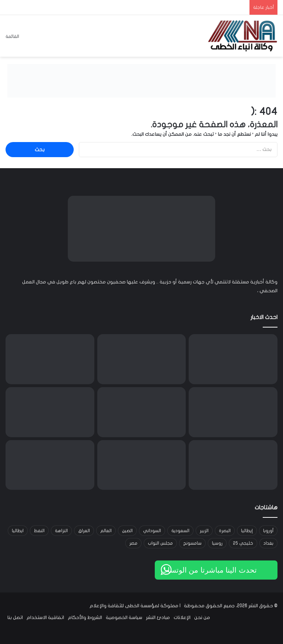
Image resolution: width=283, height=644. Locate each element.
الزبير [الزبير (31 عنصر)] (204, 531)
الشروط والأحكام (85, 618)
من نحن (202, 618)
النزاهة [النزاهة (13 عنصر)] (61, 531)
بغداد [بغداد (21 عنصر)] (268, 543)
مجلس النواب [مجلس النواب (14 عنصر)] (160, 543)
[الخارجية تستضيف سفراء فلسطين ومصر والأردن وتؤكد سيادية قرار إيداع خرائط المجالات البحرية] (142, 359)
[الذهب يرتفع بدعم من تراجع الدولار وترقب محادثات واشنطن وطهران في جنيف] (50, 465)
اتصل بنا (15, 618)
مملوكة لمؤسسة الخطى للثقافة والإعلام (134, 606)
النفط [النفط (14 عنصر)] (39, 531)
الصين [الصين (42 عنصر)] (127, 531)
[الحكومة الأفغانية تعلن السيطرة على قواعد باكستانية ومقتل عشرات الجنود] (233, 359)
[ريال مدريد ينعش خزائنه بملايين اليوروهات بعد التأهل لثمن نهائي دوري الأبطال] (142, 412)
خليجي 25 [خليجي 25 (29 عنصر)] (243, 543)
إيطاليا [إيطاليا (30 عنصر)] (247, 531)
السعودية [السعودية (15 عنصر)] (180, 531)
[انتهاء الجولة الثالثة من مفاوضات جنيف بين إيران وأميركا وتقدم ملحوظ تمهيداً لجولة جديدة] (50, 359)
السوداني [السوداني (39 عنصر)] (152, 531)
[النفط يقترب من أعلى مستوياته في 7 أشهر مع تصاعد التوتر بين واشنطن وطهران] (142, 465)
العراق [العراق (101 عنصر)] (84, 531)
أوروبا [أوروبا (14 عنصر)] (268, 531)
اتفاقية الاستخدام (45, 618)
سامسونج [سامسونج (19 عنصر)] (192, 543)
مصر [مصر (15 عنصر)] (133, 543)
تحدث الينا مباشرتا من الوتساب (209, 570)
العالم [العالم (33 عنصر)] (106, 531)
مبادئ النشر (158, 618)
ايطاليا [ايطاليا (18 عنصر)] (18, 531)
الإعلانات (182, 618)
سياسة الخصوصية (124, 618)
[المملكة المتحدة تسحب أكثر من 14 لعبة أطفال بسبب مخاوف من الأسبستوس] (50, 412)
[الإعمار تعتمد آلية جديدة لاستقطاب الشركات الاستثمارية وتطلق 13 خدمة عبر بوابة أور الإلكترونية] (233, 465)
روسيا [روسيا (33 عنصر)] (217, 543)
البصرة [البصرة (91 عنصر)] (225, 531)
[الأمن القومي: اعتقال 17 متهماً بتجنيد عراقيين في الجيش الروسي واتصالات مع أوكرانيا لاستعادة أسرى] (233, 412)
